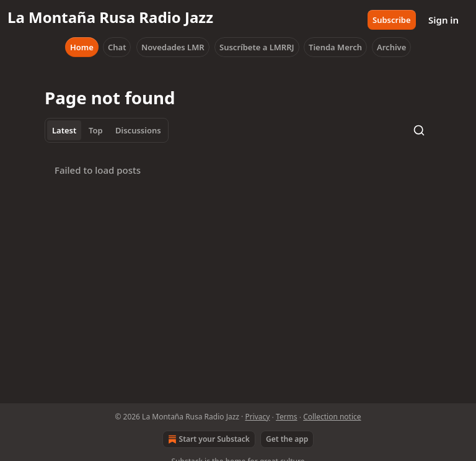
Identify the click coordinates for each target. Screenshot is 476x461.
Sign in (443, 20)
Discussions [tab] (138, 130)
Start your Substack (208, 439)
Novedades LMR (173, 47)
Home (82, 47)
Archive (391, 47)
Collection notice (332, 417)
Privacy (257, 417)
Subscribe (392, 20)
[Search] (419, 130)
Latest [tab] (64, 130)
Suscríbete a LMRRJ (257, 47)
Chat (117, 47)
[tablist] (107, 130)
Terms (287, 417)
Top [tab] (96, 130)
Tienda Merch (335, 47)
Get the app (287, 439)
